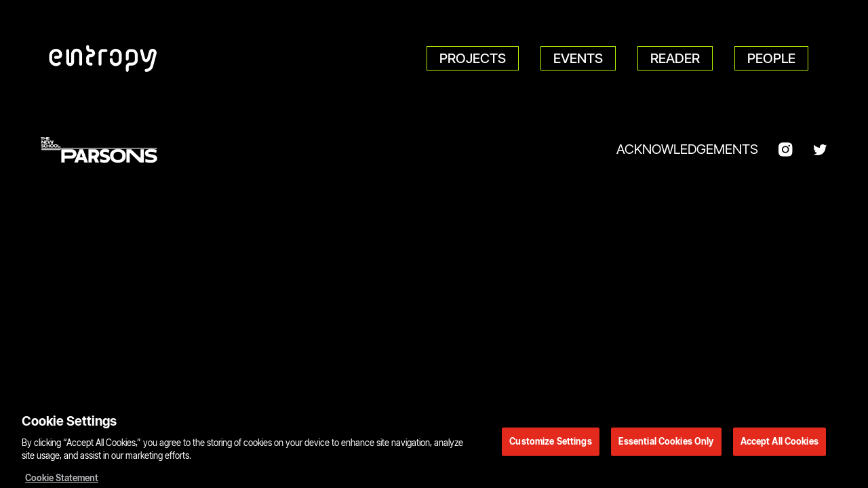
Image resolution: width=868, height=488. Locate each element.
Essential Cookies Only (666, 445)
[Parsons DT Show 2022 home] (103, 58)
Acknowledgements (687, 149)
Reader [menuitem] (675, 58)
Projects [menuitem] (473, 58)
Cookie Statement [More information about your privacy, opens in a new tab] (62, 481)
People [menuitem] (771, 58)
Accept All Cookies (780, 445)
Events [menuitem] (578, 58)
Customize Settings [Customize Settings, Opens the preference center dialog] (550, 445)
